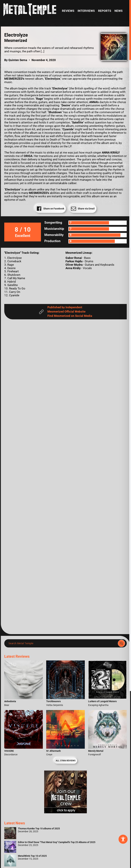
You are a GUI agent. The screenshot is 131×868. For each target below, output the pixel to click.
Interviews (86, 11)
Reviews (68, 11)
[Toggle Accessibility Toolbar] (123, 839)
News (118, 11)
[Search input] (62, 643)
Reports (105, 11)
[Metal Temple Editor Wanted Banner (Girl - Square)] (65, 812)
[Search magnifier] (121, 643)
